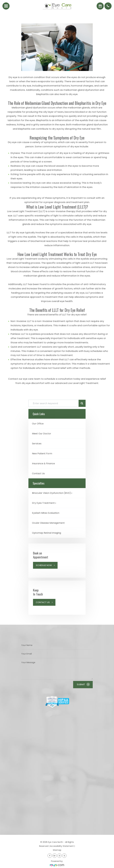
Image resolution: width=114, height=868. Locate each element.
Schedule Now (44, 565)
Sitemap (57, 850)
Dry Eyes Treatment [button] (44, 503)
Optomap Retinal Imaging (46, 533)
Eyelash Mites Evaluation (46, 513)
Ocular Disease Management (48, 523)
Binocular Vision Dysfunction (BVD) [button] (52, 493)
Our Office (38, 424)
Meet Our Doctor (42, 434)
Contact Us (38, 473)
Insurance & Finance (43, 463)
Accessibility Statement (62, 846)
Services (37, 444)
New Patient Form (42, 454)
